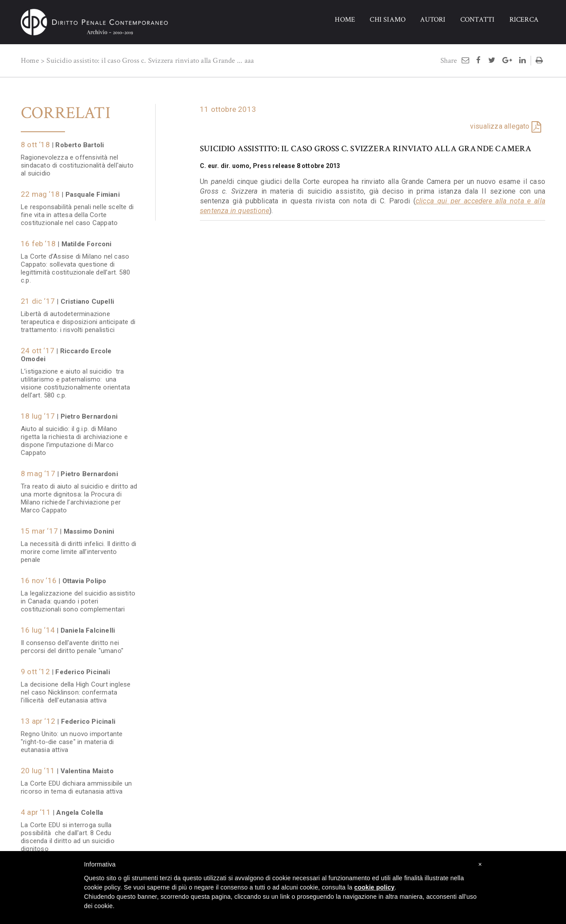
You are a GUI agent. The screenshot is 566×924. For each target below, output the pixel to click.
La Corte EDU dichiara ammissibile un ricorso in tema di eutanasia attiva (76, 783)
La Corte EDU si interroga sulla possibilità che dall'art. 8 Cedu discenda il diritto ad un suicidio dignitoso (68, 832)
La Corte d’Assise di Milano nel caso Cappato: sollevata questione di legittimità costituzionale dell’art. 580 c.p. (75, 264)
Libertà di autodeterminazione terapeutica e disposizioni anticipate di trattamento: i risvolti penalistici (78, 317)
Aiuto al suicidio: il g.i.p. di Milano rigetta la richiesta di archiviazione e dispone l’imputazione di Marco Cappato (74, 436)
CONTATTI (478, 20)
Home (30, 61)
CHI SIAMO (388, 20)
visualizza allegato (500, 126)
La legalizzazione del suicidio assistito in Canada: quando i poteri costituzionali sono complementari (78, 597)
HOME (345, 20)
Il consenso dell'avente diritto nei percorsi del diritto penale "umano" (72, 642)
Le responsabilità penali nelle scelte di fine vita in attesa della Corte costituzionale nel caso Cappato (77, 210)
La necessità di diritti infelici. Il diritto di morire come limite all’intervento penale (78, 547)
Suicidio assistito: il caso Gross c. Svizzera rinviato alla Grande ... (144, 61)
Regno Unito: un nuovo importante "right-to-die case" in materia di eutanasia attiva (72, 737)
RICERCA (524, 20)
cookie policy (374, 887)
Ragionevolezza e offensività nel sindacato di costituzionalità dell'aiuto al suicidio (77, 161)
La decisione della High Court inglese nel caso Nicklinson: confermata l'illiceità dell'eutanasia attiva (76, 688)
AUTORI (433, 20)
